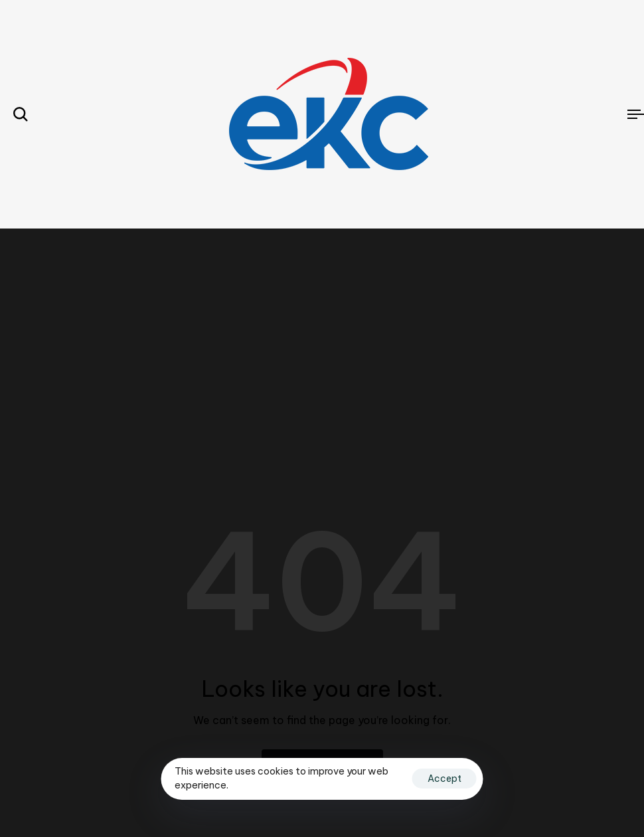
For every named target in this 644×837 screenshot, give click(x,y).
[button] (21, 114)
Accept (444, 779)
